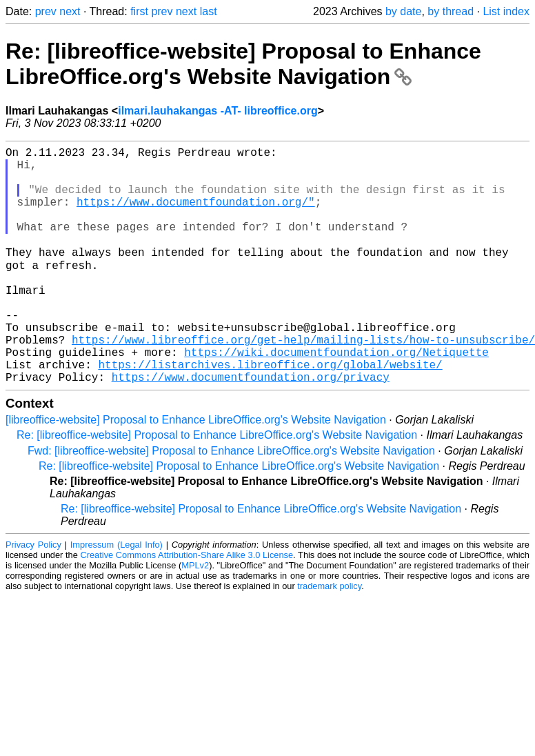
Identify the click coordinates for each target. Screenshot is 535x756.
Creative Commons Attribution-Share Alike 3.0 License (187, 606)
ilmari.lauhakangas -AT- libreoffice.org (218, 111)
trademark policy (329, 637)
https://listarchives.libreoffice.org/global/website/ (270, 412)
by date (403, 11)
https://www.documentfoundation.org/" (196, 215)
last (209, 11)
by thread (451, 11)
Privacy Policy (33, 596)
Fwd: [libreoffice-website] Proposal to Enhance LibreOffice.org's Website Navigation (231, 502)
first (139, 11)
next (70, 11)
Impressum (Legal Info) (117, 596)
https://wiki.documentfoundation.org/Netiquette (336, 397)
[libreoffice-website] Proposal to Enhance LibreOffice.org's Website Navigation (196, 471)
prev (46, 11)
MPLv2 (195, 616)
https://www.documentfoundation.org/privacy (251, 428)
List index (506, 11)
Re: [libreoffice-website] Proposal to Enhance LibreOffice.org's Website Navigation (243, 64)
